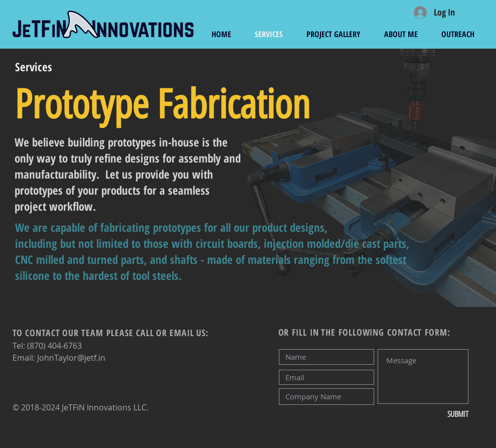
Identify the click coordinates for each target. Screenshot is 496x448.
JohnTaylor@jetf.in (71, 358)
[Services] (34, 67)
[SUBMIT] (435, 414)
